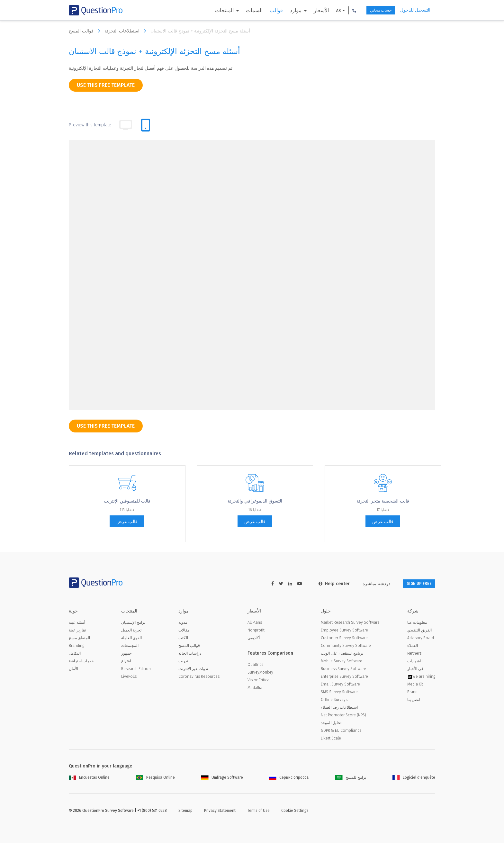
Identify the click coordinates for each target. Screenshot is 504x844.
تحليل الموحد (331, 724)
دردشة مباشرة (368, 584)
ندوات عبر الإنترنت (193, 670)
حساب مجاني (374, 10)
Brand (412, 693)
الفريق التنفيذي (419, 631)
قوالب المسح (86, 31)
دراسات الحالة (190, 654)
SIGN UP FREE (415, 584)
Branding (76, 647)
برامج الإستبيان (133, 623)
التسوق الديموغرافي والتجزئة (255, 501)
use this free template (106, 85)
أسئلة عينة (77, 623)
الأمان (73, 670)
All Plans (255, 623)
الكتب (183, 639)
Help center (326, 584)
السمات (243, 10)
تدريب (183, 662)
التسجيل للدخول (415, 10)
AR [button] (327, 11)
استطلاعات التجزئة (127, 31)
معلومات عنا (417, 623)
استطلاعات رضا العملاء (339, 708)
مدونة (183, 623)
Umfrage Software (222, 778)
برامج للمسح (351, 778)
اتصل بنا (414, 701)
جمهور (126, 654)
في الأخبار (415, 670)
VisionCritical (259, 681)
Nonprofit (256, 631)
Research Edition (136, 670)
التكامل (75, 654)
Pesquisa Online (155, 778)
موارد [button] (285, 10)
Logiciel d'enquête (414, 778)
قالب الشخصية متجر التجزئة (383, 501)
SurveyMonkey (260, 673)
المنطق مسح (79, 639)
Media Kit (415, 685)
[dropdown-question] (136, 179)
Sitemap (185, 812)
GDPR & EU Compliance (341, 731)
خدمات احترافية (81, 662)
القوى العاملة (131, 639)
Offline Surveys (334, 701)
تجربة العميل (131, 631)
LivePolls (129, 677)
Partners (414, 654)
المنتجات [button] (213, 10)
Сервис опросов (289, 778)
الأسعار (310, 10)
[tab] (146, 125)
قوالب (265, 10)
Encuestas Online (89, 778)
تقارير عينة (77, 631)
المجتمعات (130, 647)
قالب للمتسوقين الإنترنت (127, 501)
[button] (343, 10)
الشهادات (415, 662)
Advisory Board (421, 639)
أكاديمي (254, 639)
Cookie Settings (295, 812)
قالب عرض (127, 522)
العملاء (413, 647)
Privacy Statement (220, 812)
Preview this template (90, 125)
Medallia (255, 689)
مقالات (184, 631)
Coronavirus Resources (199, 677)
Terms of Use (258, 812)
